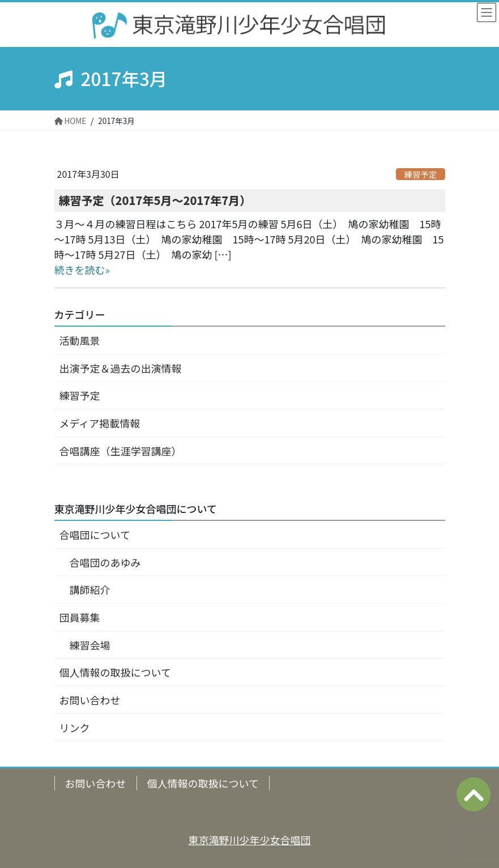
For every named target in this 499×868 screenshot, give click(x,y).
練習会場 (90, 645)
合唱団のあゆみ (105, 562)
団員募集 (80, 617)
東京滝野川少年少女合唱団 (250, 840)
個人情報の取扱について (115, 672)
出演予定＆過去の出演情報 (121, 368)
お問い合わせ (90, 700)
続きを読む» (82, 270)
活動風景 (80, 340)
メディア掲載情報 (100, 423)
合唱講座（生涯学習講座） (121, 451)
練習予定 (421, 174)
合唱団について (95, 535)
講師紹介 (90, 589)
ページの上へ (474, 794)
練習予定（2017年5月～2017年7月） (155, 200)
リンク (75, 728)
